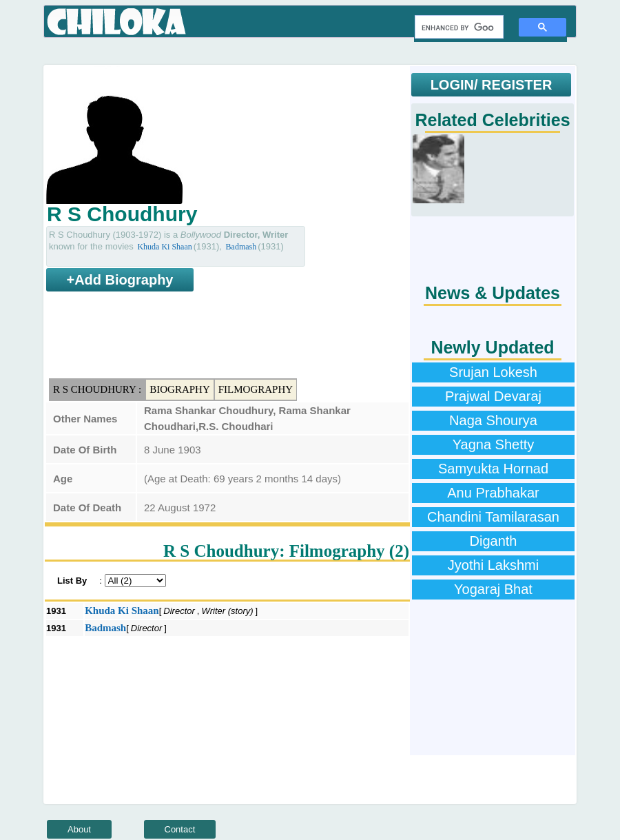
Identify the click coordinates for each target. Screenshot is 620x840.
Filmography (256, 389)
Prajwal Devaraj (493, 396)
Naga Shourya (493, 420)
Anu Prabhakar (493, 493)
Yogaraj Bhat (493, 589)
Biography (180, 389)
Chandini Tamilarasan (493, 517)
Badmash (241, 247)
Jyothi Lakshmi (493, 565)
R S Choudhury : (97, 389)
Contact (180, 829)
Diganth (494, 541)
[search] (458, 28)
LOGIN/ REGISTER (492, 85)
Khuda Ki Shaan (164, 247)
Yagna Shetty (494, 444)
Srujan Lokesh (493, 372)
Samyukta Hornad (493, 469)
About (79, 829)
